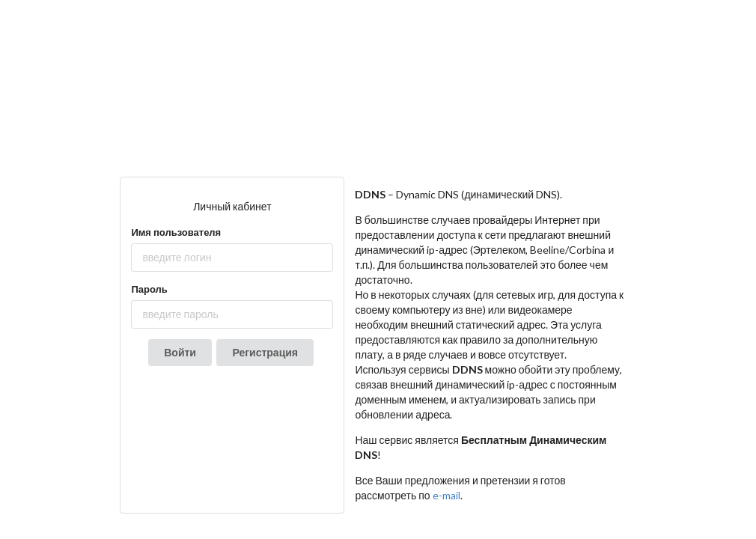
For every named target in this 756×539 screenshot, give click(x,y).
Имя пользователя (176, 232)
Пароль (149, 289)
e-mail (446, 495)
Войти (180, 352)
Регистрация (265, 352)
